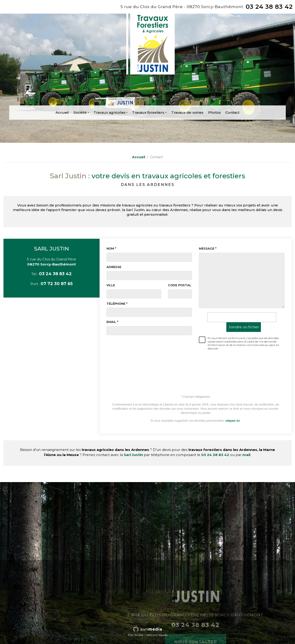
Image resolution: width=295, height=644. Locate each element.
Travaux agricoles (109, 112)
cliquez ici (233, 421)
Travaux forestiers (148, 112)
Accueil (62, 112)
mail (246, 455)
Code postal (180, 285)
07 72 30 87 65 (57, 284)
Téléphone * (117, 304)
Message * (208, 248)
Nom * (111, 248)
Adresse (114, 267)
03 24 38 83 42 (269, 7)
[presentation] (242, 366)
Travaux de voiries (187, 112)
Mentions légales (156, 635)
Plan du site (135, 635)
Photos (214, 112)
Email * (112, 322)
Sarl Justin (133, 455)
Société (80, 112)
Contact (232, 112)
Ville (111, 285)
